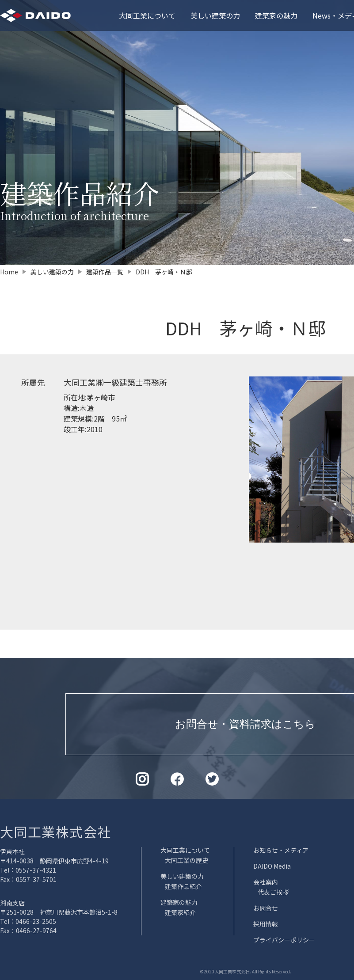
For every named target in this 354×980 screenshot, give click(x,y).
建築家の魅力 (276, 15)
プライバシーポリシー (284, 940)
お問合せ (266, 908)
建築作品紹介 (183, 886)
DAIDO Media (272, 866)
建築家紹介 (180, 912)
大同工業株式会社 (56, 832)
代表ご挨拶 (273, 892)
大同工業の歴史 (187, 860)
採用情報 (266, 924)
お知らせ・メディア (281, 850)
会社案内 (266, 882)
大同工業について (147, 15)
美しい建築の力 (215, 15)
